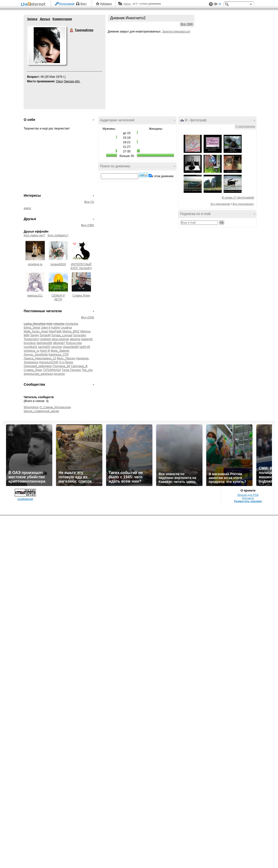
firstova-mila (74, 343)
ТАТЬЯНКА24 (52, 370)
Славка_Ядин (33, 370)
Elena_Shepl (32, 328)
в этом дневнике (163, 176)
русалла (59, 374)
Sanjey (35, 335)
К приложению (245, 126)
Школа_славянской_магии (41, 411)
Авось (127, 4)
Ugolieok (45, 339)
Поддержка (211, 4)
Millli (27, 335)
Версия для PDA (248, 495)
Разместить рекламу (248, 501)
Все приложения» (243, 204)
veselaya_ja (31, 351)
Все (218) (87, 317)
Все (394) (187, 24)
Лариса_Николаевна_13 (40, 358)
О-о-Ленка (66, 362)
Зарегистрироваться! (176, 32)
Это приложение (220, 204)
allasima (75, 339)
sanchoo (57, 347)
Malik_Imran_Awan (36, 331)
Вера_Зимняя (60, 351)
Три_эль (87, 370)
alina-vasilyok (60, 339)
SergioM (45, 335)
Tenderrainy (31, 339)
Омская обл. (72, 81)
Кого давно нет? (35, 235)
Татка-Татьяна (71, 370)
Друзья (45, 19)
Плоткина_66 (61, 366)
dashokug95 (44, 343)
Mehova (86, 331)
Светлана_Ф (79, 366)
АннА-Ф (45, 351)
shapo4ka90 (71, 347)
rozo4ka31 (31, 347)
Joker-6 (46, 328)
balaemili (87, 339)
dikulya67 (59, 343)
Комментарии (62, 19)
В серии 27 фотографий (238, 198)
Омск (60, 81)
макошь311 (35, 296)
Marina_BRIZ (71, 331)
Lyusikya (66, 328)
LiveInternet (34, 4)
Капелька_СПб (59, 355)
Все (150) (87, 225)
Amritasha (72, 324)
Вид (217, 5)
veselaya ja (35, 264)
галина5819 (58, 264)
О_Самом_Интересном (55, 407)
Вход (83, 4)
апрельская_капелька (38, 374)
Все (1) (89, 202)
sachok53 (44, 347)
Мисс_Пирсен (66, 358)
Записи (32, 19)
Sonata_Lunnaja (62, 335)
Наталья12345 (49, 362)
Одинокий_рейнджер (38, 366)
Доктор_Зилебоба (36, 355)
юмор (27, 208)
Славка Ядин (81, 296)
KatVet (55, 328)
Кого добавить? (58, 235)
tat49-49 (85, 347)
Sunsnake (80, 335)
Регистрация (67, 4)
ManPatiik (55, 331)
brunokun (30, 343)
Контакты (248, 498)
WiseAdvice (31, 407)
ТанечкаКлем (72, 30)
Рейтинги (106, 4)
